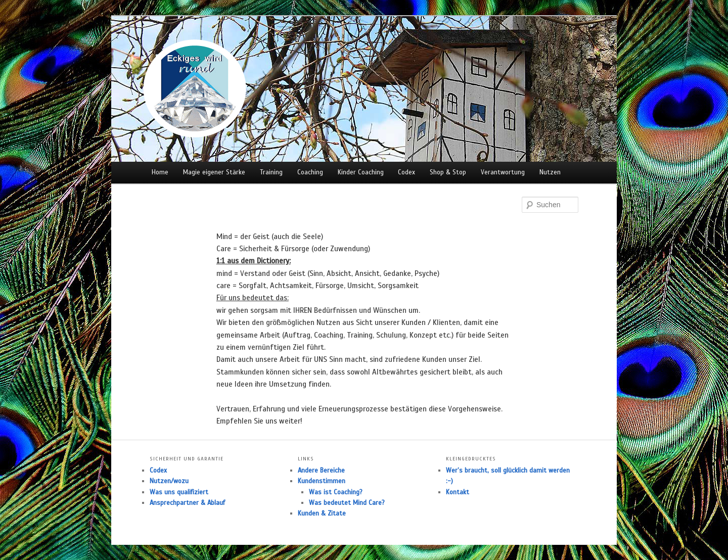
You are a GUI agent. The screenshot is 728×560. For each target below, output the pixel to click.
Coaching (310, 172)
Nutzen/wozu (169, 481)
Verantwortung (503, 172)
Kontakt (458, 492)
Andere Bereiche (321, 471)
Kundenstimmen (322, 481)
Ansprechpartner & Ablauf (187, 503)
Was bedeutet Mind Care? (347, 503)
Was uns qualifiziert (179, 492)
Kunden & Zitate (322, 514)
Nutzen (550, 172)
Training (271, 172)
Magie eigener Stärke (214, 172)
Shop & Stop (448, 172)
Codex (406, 172)
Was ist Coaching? (336, 492)
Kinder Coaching (361, 172)
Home (160, 172)
